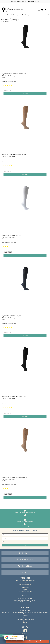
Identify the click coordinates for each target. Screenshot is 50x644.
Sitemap (25, 622)
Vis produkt (25, 94)
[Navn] (25, 535)
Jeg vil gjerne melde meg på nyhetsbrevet (21, 541)
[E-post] (25, 538)
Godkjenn (25, 545)
